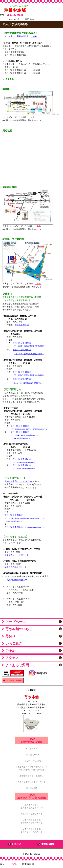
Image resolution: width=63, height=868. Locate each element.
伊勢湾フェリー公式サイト (17, 555)
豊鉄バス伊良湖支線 (22, 459)
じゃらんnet (32, 788)
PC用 (15, 864)
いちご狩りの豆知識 (32, 761)
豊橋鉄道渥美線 (22, 325)
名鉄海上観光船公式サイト (19, 580)
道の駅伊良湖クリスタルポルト (19, 481)
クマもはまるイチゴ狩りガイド (32, 782)
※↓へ (9, 79)
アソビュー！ (32, 749)
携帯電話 (43, 864)
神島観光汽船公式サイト (16, 567)
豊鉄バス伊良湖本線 (22, 343)
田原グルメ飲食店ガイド (32, 814)
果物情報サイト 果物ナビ (32, 776)
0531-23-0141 (15, 15)
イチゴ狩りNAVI (32, 755)
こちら (32, 117)
